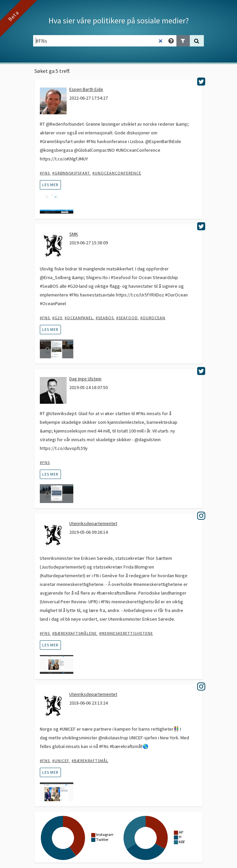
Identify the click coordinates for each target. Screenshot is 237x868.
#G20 (58, 318)
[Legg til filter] (183, 41)
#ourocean (153, 318)
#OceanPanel (80, 318)
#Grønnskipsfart (72, 173)
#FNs (45, 173)
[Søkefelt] (100, 41)
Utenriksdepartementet (93, 523)
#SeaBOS (105, 318)
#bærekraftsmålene (75, 633)
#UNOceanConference (117, 173)
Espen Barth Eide (86, 89)
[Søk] (197, 41)
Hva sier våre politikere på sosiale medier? (119, 21)
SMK (74, 234)
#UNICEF (61, 761)
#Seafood (128, 318)
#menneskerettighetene (126, 633)
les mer (50, 185)
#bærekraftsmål (90, 761)
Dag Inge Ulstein (85, 379)
